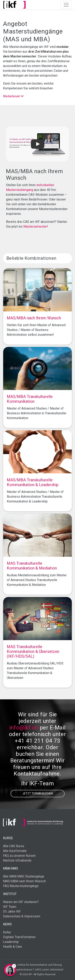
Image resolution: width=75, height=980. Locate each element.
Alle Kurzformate (15, 851)
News (7, 924)
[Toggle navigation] (66, 5)
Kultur (7, 932)
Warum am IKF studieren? (21, 902)
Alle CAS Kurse (14, 846)
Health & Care (12, 947)
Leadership (11, 942)
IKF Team (10, 907)
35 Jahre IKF (12, 911)
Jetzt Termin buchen (38, 793)
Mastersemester (35, 226)
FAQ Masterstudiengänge (21, 886)
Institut (10, 894)
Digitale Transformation (19, 937)
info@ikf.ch (24, 728)
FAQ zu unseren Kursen (19, 856)
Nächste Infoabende (17, 860)
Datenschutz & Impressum (22, 916)
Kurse (8, 838)
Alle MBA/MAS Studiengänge (24, 876)
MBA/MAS (10, 868)
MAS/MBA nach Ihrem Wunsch (24, 881)
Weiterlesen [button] (13, 96)
